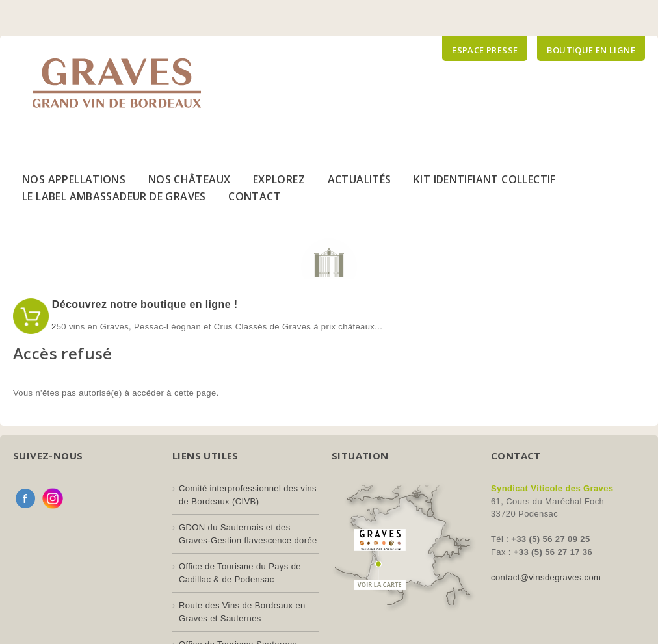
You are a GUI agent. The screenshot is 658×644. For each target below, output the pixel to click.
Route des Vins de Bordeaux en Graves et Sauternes (242, 612)
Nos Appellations (74, 179)
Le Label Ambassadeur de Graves (114, 196)
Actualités (360, 179)
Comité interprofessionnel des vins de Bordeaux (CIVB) (248, 495)
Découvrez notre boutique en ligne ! (143, 304)
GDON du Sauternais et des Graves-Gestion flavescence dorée (248, 534)
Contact (255, 196)
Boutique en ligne (591, 50)
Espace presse (485, 50)
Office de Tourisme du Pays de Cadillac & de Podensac (240, 573)
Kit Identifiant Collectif (485, 179)
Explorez (279, 179)
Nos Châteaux (190, 179)
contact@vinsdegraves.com (546, 577)
